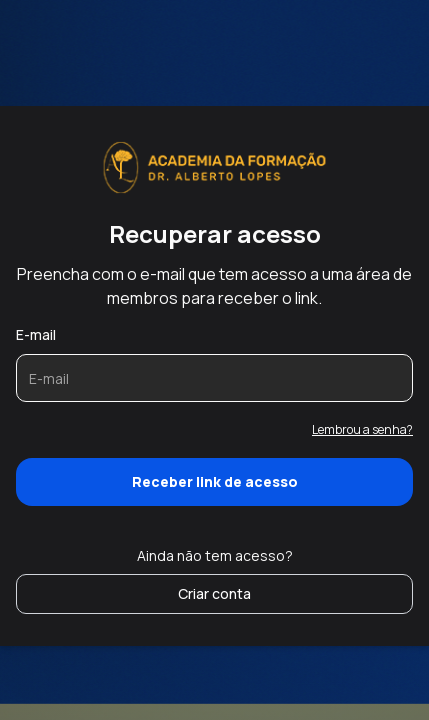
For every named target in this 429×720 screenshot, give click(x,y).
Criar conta (214, 593)
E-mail (36, 334)
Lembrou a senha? (362, 429)
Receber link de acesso (215, 481)
